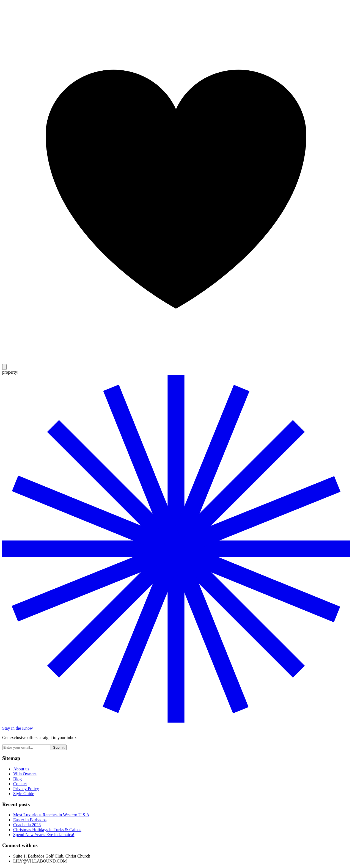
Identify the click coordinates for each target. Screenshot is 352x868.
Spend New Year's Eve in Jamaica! (44, 835)
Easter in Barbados (30, 820)
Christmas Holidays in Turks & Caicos (47, 830)
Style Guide (24, 794)
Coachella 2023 (27, 825)
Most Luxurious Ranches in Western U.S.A (51, 815)
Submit (59, 747)
